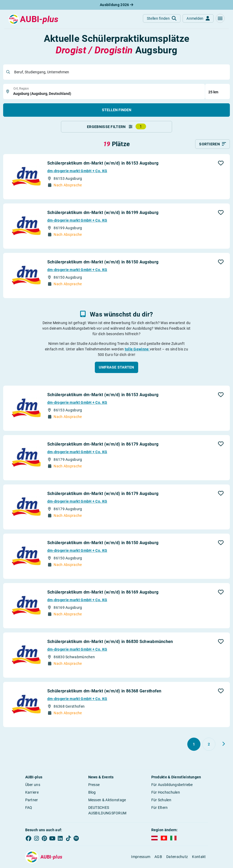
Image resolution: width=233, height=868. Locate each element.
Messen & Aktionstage (107, 800)
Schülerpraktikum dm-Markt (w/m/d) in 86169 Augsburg (103, 593)
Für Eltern (160, 808)
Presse (94, 785)
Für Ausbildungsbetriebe (172, 785)
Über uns (33, 785)
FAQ (29, 808)
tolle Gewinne (137, 349)
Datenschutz (177, 857)
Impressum (141, 857)
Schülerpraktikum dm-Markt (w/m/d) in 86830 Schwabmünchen (110, 642)
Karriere (32, 793)
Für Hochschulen (166, 793)
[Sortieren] (213, 145)
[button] (220, 18)
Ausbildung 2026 (116, 5)
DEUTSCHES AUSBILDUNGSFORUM (107, 811)
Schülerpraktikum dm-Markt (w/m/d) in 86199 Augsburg (103, 213)
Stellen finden (117, 110)
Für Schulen (161, 800)
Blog (92, 793)
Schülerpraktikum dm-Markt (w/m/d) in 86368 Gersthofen (104, 691)
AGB (158, 857)
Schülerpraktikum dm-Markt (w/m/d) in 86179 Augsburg (103, 444)
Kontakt (199, 857)
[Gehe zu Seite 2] (209, 744)
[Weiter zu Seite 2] (224, 744)
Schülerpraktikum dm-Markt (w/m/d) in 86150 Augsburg (103, 262)
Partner (32, 800)
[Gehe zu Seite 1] (194, 744)
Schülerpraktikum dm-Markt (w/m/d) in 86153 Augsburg (103, 164)
